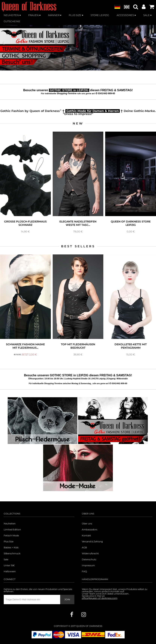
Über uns (87, 524)
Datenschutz (89, 560)
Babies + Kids (11, 548)
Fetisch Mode (11, 536)
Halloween (10, 571)
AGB (84, 548)
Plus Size (9, 542)
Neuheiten (10, 524)
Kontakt (86, 536)
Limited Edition (12, 530)
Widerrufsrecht (90, 554)
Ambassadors (90, 530)
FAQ (84, 571)
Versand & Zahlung (92, 542)
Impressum (88, 565)
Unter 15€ (9, 565)
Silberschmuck (12, 554)
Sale (6, 560)
